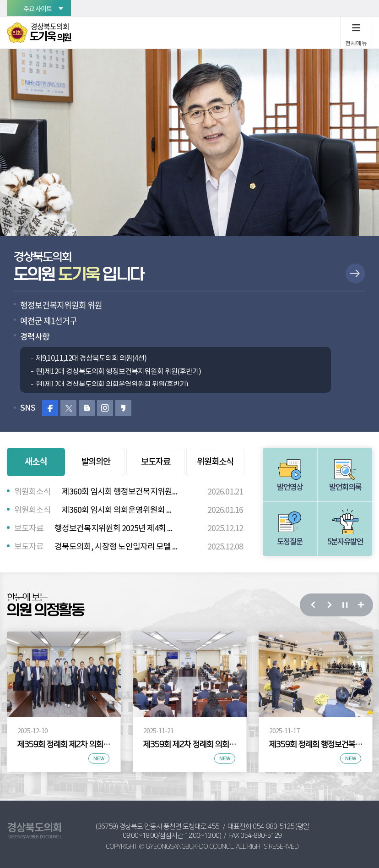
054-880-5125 (273, 827)
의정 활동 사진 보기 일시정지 (344, 605)
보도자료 (156, 462)
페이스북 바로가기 (50, 408)
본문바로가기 (0, 0)
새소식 (36, 462)
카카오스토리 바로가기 (123, 408)
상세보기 (355, 273)
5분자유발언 (345, 542)
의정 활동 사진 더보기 (360, 605)
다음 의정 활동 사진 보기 (328, 605)
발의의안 (96, 462)
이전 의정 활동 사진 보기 (312, 605)
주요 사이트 (38, 8)
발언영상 (290, 488)
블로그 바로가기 (87, 408)
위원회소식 (215, 462)
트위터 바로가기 (68, 408)
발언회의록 (345, 488)
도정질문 (290, 542)
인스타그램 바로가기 (105, 408)
